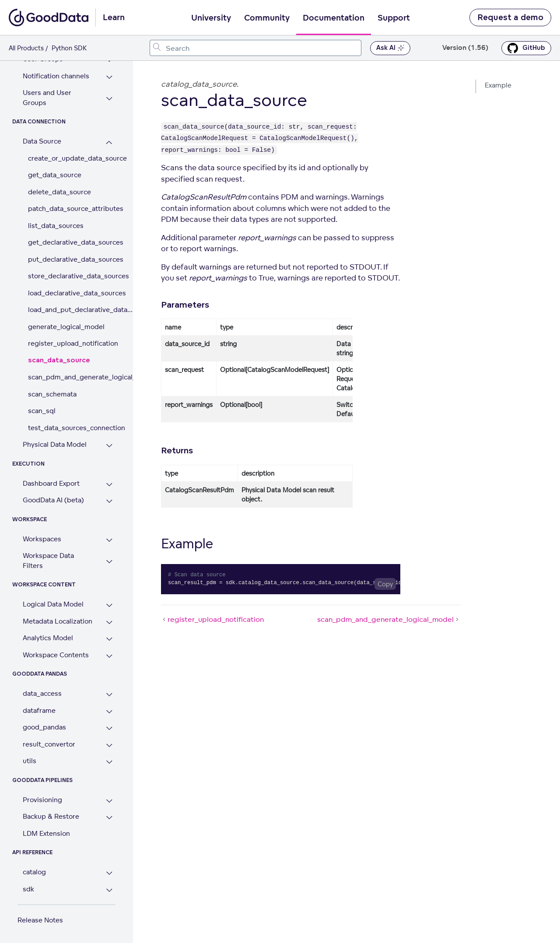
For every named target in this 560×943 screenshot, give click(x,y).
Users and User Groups (47, 98)
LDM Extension (46, 833)
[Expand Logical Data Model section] (109, 605)
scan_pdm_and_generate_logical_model (72, 377)
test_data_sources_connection (72, 428)
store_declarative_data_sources (72, 276)
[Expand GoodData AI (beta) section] (109, 501)
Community (267, 18)
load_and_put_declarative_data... (72, 310)
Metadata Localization (58, 621)
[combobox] (255, 48)
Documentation (334, 18)
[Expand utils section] (109, 762)
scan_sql (42, 411)
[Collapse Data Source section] (109, 142)
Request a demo (510, 18)
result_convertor (49, 744)
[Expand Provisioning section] (109, 801)
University (211, 18)
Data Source (42, 141)
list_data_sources (56, 226)
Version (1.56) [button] (465, 48)
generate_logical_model (66, 327)
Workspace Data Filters (48, 561)
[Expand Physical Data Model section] (109, 446)
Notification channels (56, 76)
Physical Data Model (55, 444)
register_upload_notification (72, 343)
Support (394, 18)
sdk (28, 889)
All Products (26, 48)
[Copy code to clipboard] (385, 584)
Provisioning (42, 800)
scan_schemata (52, 394)
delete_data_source (59, 192)
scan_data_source (59, 360)
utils (30, 761)
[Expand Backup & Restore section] (109, 818)
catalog (34, 872)
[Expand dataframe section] (109, 712)
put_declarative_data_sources (72, 259)
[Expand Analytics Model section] (109, 639)
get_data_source (55, 175)
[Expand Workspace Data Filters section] (109, 562)
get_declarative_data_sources (72, 242)
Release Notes (40, 920)
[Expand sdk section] (109, 890)
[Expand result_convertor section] (109, 745)
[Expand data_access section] (109, 695)
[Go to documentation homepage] (49, 18)
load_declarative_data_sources (72, 293)
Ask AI (390, 48)
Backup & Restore (51, 816)
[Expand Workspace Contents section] (109, 656)
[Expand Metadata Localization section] (109, 622)
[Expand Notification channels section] (109, 77)
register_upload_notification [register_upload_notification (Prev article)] (212, 619)
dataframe (39, 710)
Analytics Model (48, 638)
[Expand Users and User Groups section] (109, 99)
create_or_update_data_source (72, 158)
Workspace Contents (56, 655)
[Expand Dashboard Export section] (109, 485)
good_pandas (44, 727)
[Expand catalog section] (109, 873)
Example (498, 85)
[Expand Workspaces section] (109, 540)
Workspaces (42, 539)
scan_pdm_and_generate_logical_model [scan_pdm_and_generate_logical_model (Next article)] (389, 619)
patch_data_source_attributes (72, 209)
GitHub (526, 48)
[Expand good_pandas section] (109, 728)
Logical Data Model (53, 604)
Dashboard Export (51, 483)
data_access (42, 693)
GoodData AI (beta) (53, 500)
